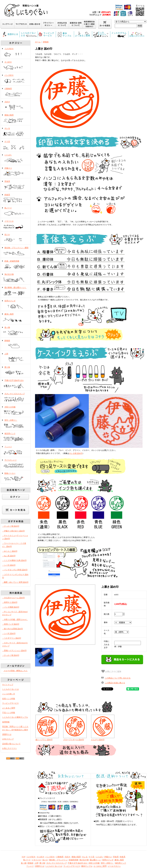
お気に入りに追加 (111, 671)
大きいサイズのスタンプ (16, 397)
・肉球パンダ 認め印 (11, 624)
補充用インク (16, 437)
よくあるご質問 (9, 708)
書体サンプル (87, 866)
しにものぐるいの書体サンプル (15, 717)
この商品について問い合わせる (118, 678)
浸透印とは (7, 734)
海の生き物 (16, 278)
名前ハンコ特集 (9, 699)
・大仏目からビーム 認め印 (13, 598)
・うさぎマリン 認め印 (12, 638)
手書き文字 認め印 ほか (16, 384)
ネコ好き (16, 66)
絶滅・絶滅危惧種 (16, 265)
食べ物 (16, 331)
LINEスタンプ (8, 739)
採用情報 (6, 722)
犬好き (16, 106)
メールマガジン (114, 866)
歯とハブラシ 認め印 (44, 740)
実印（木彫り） (16, 424)
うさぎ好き (16, 52)
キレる (16, 132)
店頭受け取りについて (11, 744)
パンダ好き (16, 79)
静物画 (16, 344)
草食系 (16, 185)
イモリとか (16, 225)
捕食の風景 (16, 119)
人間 (16, 358)
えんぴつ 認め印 (98, 740)
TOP (23, 857)
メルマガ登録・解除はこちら (16, 671)
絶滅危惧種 (74, 860)
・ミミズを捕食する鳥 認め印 (14, 560)
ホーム (38, 42)
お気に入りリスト (10, 748)
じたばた (16, 159)
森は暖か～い (95, 860)
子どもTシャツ (16, 464)
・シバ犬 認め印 (9, 565)
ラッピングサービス (10, 703)
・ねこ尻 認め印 (9, 556)
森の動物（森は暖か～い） (16, 291)
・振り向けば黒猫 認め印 (13, 629)
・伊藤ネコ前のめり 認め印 (13, 531)
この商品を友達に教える (115, 683)
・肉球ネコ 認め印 (10, 602)
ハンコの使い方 (9, 694)
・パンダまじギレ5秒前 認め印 (15, 570)
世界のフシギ (16, 305)
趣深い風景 (16, 318)
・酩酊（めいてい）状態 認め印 (15, 582)
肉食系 (16, 198)
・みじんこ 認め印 (10, 551)
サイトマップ (8, 685)
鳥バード (16, 212)
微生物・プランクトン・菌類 (16, 251)
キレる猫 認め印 (76, 453)
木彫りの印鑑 (16, 411)
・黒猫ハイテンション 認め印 (14, 651)
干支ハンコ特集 (9, 713)
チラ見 (16, 145)
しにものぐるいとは (10, 689)
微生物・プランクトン (58, 860)
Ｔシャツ (16, 450)
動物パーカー (16, 477)
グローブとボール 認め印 (74, 740)
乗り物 (16, 371)
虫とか (16, 238)
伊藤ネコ (16, 172)
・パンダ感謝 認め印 (11, 607)
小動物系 (16, 92)
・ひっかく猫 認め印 (11, 526)
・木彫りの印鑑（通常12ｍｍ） (15, 620)
